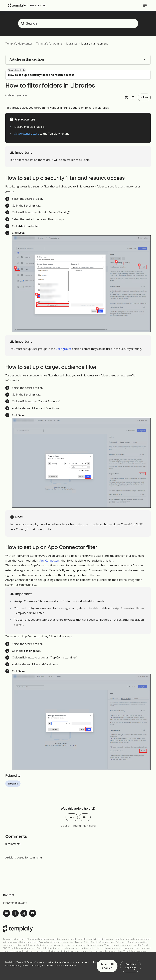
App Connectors (50, 561)
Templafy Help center (19, 44)
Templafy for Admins (49, 44)
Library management (94, 44)
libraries (13, 784)
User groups (64, 349)
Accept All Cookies (107, 966)
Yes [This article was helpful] (71, 818)
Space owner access (27, 134)
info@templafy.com (15, 903)
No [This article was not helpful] (85, 818)
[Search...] (78, 23)
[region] (78, 966)
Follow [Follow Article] (144, 97)
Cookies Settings (131, 966)
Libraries (72, 44)
